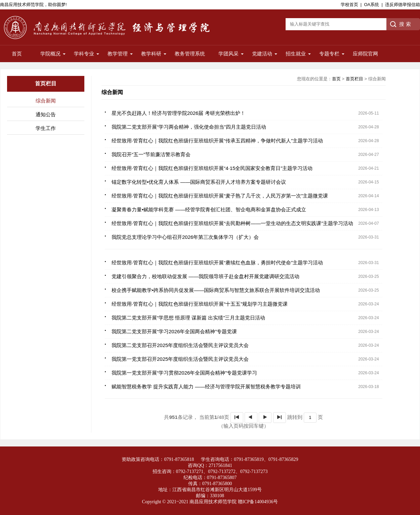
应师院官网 (365, 54)
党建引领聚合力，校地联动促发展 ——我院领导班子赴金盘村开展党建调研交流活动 (205, 276)
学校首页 (349, 5)
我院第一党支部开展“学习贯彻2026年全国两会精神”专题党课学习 (184, 373)
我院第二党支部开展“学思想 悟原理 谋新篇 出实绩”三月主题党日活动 (188, 318)
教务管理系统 (190, 54)
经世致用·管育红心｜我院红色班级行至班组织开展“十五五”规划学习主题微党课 (200, 304)
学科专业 (84, 54)
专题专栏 (329, 54)
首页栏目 (354, 79)
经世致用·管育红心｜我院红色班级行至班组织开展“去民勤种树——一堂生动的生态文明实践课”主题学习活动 (232, 223)
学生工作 (46, 128)
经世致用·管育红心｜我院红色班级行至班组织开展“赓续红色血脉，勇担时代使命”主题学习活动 (217, 263)
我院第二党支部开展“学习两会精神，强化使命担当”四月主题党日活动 (189, 127)
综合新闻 (46, 101)
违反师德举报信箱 (403, 5)
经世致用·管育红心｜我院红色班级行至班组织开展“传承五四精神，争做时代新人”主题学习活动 (217, 141)
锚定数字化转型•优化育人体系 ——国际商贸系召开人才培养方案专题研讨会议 (199, 182)
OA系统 (371, 5)
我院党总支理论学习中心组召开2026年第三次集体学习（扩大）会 (185, 237)
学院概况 (50, 54)
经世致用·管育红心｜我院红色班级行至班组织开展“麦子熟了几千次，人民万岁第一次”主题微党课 (220, 196)
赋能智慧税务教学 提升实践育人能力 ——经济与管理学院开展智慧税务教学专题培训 (206, 387)
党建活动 (262, 54)
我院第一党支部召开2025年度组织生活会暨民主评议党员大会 (180, 359)
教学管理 (118, 54)
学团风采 (228, 54)
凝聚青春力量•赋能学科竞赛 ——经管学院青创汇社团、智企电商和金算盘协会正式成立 (209, 209)
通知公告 (46, 114)
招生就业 (296, 54)
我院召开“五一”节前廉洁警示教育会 (151, 154)
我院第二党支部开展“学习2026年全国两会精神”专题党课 (174, 331)
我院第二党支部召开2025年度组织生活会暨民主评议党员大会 (180, 345)
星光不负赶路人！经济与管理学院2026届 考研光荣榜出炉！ (178, 113)
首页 (17, 54)
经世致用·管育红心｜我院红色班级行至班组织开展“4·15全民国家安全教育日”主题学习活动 (212, 168)
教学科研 (151, 54)
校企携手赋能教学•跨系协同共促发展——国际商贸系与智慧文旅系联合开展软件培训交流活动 (216, 290)
